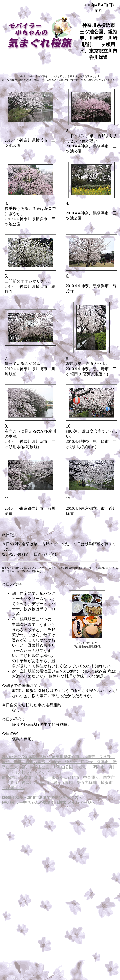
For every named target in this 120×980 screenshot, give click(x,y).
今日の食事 (12, 584)
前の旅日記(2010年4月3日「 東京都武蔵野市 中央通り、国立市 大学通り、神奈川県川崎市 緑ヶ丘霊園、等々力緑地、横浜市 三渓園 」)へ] (60, 783)
